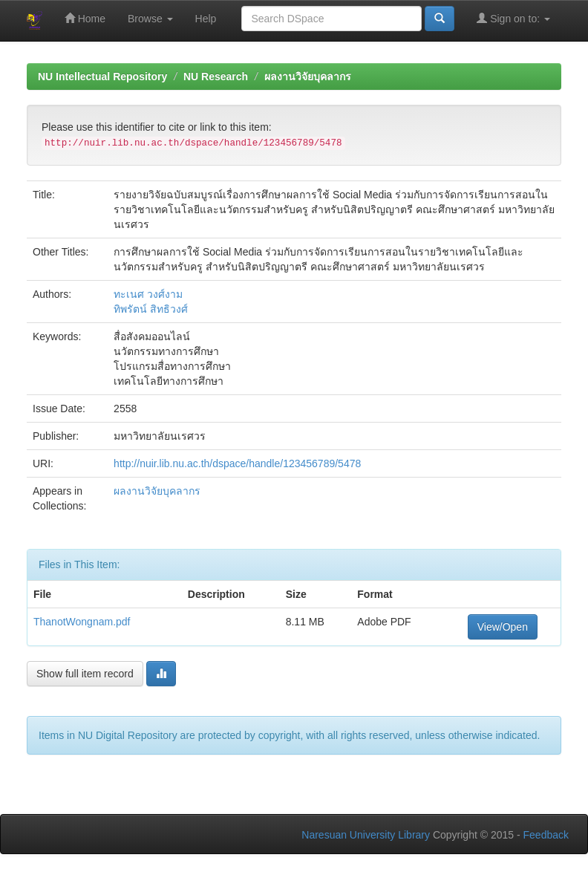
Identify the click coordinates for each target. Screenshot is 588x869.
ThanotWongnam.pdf (82, 622)
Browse (150, 19)
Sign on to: (513, 18)
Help (206, 19)
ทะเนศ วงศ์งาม (148, 294)
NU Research (216, 77)
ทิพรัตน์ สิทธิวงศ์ (151, 309)
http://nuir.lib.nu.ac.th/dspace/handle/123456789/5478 (237, 463)
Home (85, 18)
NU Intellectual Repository (102, 77)
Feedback (546, 835)
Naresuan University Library (366, 835)
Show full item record (85, 674)
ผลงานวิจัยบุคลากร (308, 77)
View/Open (503, 627)
